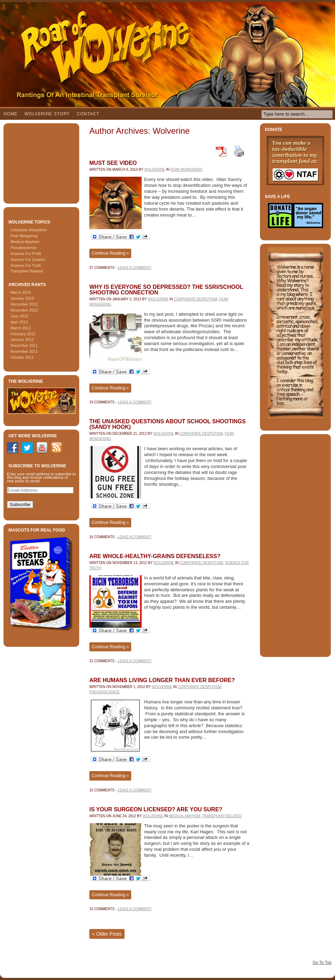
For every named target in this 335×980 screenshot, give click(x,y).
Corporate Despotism (29, 230)
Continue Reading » (110, 253)
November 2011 (24, 351)
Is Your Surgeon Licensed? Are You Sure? (156, 809)
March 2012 (21, 328)
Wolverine (155, 170)
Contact (88, 114)
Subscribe (20, 504)
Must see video (113, 163)
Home (10, 114)
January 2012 (22, 339)
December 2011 (24, 345)
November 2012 (24, 310)
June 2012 (19, 316)
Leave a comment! (135, 268)
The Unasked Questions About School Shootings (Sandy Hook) (167, 424)
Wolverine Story (47, 114)
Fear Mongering (24, 236)
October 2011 (22, 357)
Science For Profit (26, 254)
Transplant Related (27, 271)
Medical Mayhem (25, 242)
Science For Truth (26, 265)
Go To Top (322, 963)
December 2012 (24, 304)
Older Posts (107, 934)
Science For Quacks (28, 259)
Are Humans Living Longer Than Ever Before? (162, 680)
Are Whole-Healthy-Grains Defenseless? (155, 556)
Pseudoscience (24, 248)
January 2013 (22, 298)
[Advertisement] (42, 162)
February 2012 (23, 334)
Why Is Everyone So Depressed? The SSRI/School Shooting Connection (166, 290)
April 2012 (19, 322)
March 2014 (21, 292)
